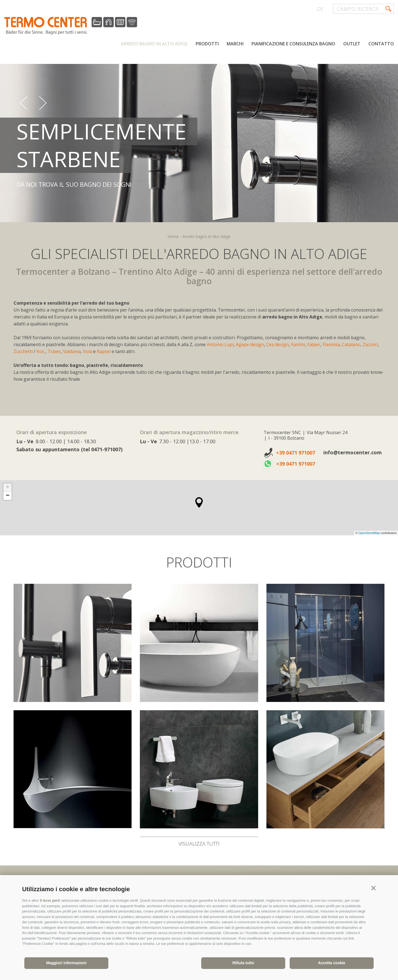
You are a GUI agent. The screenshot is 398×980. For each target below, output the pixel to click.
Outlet (352, 44)
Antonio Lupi (220, 344)
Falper (314, 344)
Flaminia (331, 344)
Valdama (72, 351)
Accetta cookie (332, 963)
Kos (41, 351)
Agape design (250, 344)
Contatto (381, 44)
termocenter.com (71, 26)
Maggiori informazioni (66, 963)
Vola (88, 351)
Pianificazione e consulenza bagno (293, 44)
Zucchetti (23, 351)
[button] (373, 888)
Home (173, 236)
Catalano (351, 344)
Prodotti (207, 44)
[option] (199, 134)
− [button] (8, 496)
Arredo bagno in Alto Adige (154, 44)
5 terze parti (50, 900)
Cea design (277, 344)
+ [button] (8, 488)
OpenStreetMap (370, 533)
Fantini (298, 344)
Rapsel (104, 351)
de (320, 9)
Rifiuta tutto (243, 963)
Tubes (54, 351)
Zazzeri (370, 344)
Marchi (235, 44)
